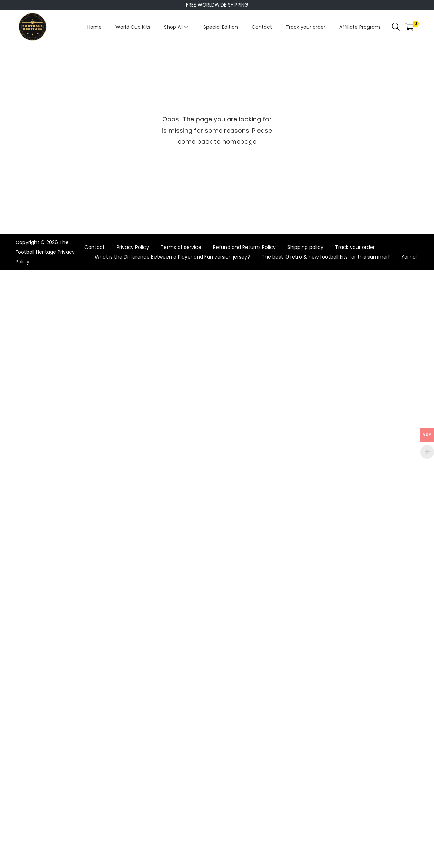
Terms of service (181, 247)
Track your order (355, 247)
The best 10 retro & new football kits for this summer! (326, 257)
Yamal (409, 257)
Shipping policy (305, 247)
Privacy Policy (133, 247)
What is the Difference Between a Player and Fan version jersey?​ (172, 257)
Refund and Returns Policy (244, 247)
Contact (95, 247)
